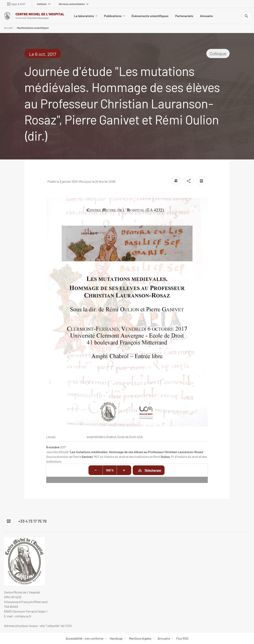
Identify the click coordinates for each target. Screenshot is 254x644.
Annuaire (206, 16)
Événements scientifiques (150, 16)
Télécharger (147, 470)
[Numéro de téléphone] (25, 521)
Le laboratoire (86, 16)
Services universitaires (74, 4)
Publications (114, 16)
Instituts (44, 4)
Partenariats (184, 16)
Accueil (8, 28)
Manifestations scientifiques (33, 28)
